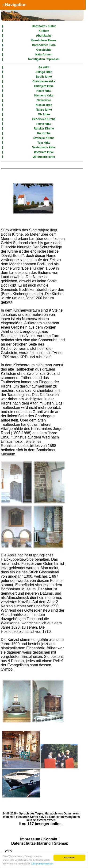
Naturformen (44, 54)
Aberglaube (44, 36)
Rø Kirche (44, 133)
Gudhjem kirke (44, 86)
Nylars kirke (44, 110)
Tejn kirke (44, 143)
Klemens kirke (44, 96)
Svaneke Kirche (44, 138)
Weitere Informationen (42, 865)
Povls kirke (44, 124)
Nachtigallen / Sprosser (44, 59)
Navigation (14, 5)
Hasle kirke (44, 91)
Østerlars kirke (44, 152)
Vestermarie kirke (44, 147)
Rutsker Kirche (44, 129)
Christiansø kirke (44, 81)
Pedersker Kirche (44, 119)
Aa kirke (44, 67)
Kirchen (44, 31)
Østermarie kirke (44, 157)
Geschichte (44, 50)
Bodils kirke (44, 77)
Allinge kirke (44, 72)
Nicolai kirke (44, 105)
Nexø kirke (44, 100)
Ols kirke (44, 114)
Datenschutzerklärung (31, 843)
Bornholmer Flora (44, 45)
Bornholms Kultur (44, 26)
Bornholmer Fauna (44, 40)
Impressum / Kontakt (39, 839)
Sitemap (61, 843)
